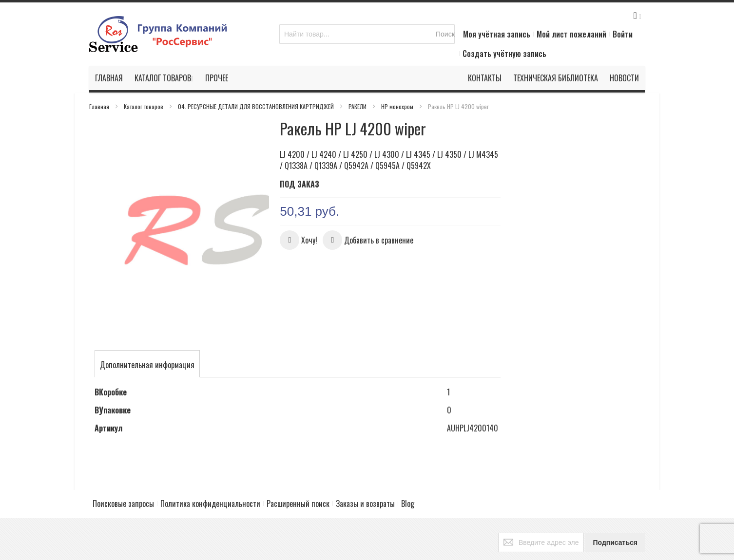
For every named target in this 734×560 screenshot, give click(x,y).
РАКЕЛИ (358, 106)
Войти (623, 34)
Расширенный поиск (298, 468)
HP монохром (398, 106)
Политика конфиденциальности (210, 468)
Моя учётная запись (497, 34)
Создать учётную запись (504, 54)
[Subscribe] (615, 507)
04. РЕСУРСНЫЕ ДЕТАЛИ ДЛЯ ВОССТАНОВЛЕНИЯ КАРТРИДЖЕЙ (257, 106)
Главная (100, 106)
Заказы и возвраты (365, 468)
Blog (408, 468)
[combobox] (367, 34)
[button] (299, 240)
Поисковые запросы (123, 468)
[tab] (147, 327)
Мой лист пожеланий (571, 34)
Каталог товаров (144, 106)
